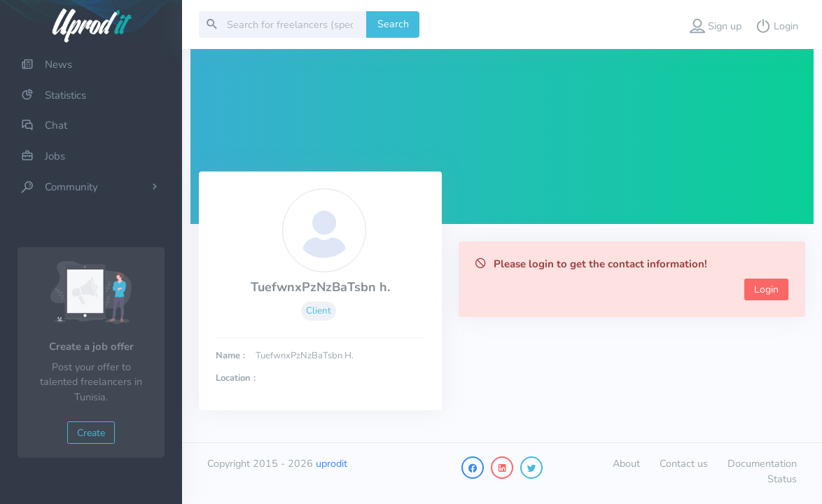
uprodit (332, 463)
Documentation (762, 463)
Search (393, 24)
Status (782, 479)
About (626, 463)
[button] (716, 24)
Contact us (684, 463)
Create (91, 433)
